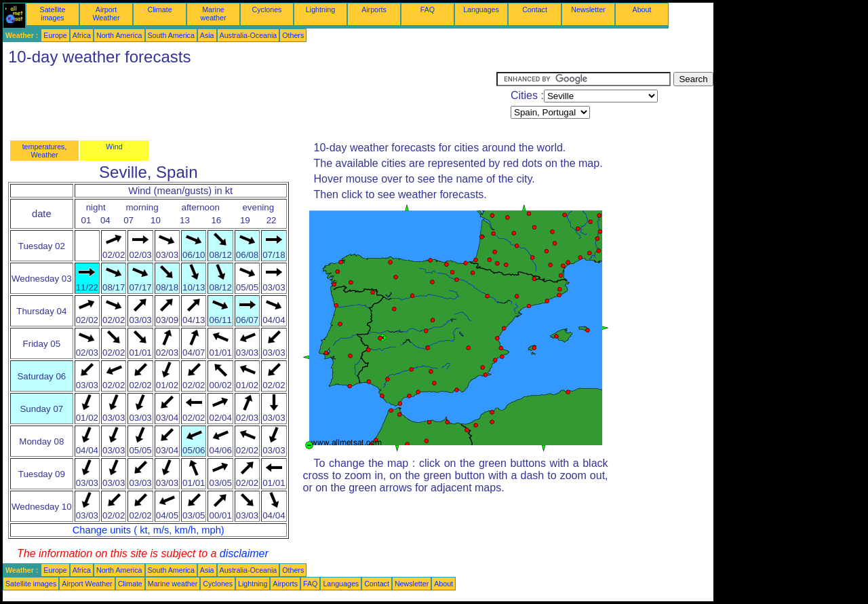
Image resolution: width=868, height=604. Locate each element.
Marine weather (214, 14)
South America (171, 35)
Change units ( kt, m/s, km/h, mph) (149, 530)
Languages (481, 10)
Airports (374, 10)
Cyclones (267, 10)
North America (119, 35)
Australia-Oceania (249, 35)
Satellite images (53, 14)
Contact (535, 10)
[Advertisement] (250, 102)
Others (293, 35)
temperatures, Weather (45, 151)
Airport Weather (106, 14)
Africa (82, 35)
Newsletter (588, 10)
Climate (159, 10)
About (642, 10)
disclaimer (244, 553)
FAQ (428, 10)
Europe (55, 35)
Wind (114, 147)
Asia (207, 35)
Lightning (320, 10)
